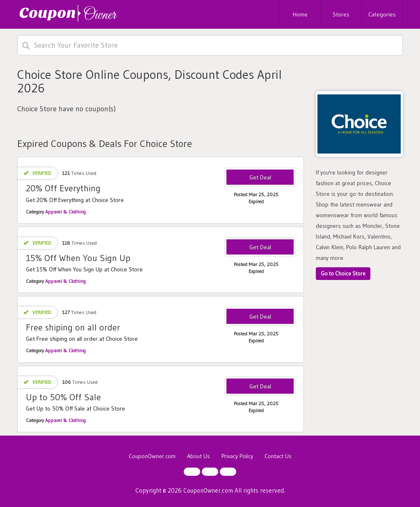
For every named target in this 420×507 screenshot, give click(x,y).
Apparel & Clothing (65, 212)
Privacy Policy (237, 456)
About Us (199, 456)
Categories (382, 14)
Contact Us (278, 456)
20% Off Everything (63, 188)
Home (300, 14)
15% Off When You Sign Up (78, 258)
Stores (341, 14)
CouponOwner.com (152, 456)
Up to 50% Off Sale (63, 397)
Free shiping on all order (73, 327)
